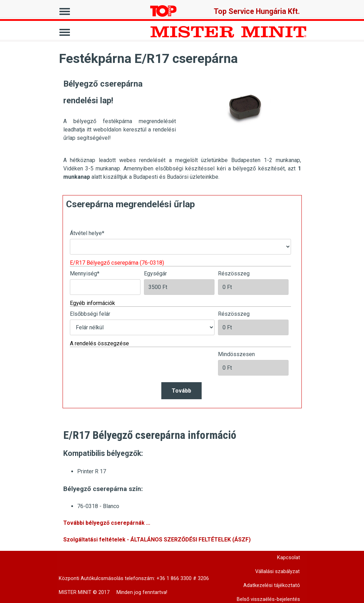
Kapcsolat (289, 557)
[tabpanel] (120, 109)
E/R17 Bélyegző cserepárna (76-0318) (117, 263)
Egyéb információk (92, 303)
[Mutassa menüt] (65, 10)
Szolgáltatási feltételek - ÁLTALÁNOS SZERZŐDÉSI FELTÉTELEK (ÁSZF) (157, 540)
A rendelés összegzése (99, 343)
